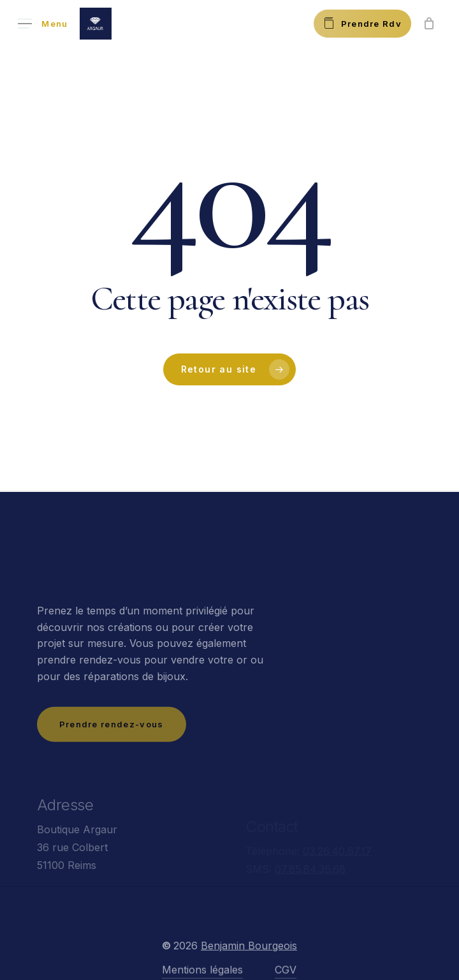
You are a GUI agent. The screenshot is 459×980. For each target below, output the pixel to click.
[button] (43, 24)
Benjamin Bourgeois (249, 963)
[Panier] (429, 24)
